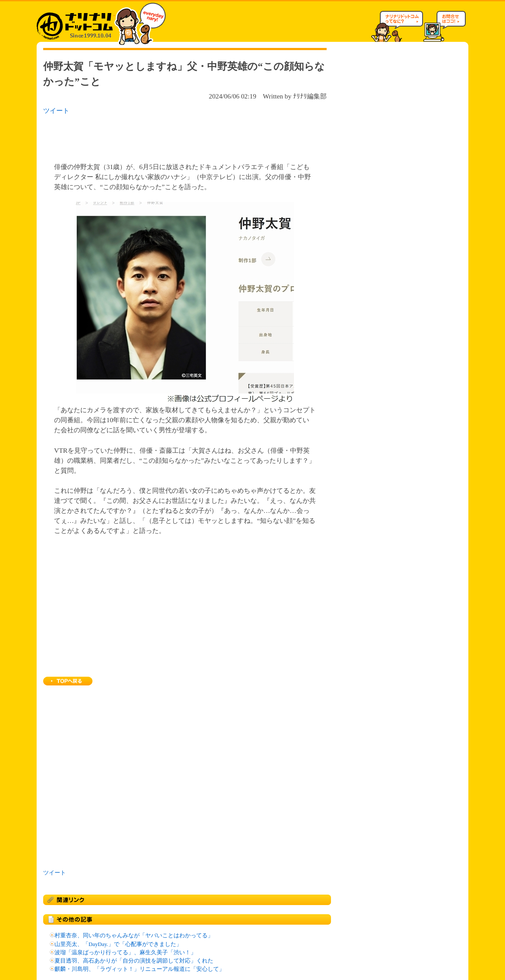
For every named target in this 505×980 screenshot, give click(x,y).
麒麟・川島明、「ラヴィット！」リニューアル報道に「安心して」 (140, 969)
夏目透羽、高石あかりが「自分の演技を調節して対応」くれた (134, 961)
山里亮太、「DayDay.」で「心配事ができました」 (118, 944)
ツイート (56, 110)
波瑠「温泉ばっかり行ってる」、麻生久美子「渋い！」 (125, 953)
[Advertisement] (156, 136)
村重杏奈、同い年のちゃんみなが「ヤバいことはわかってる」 (134, 936)
